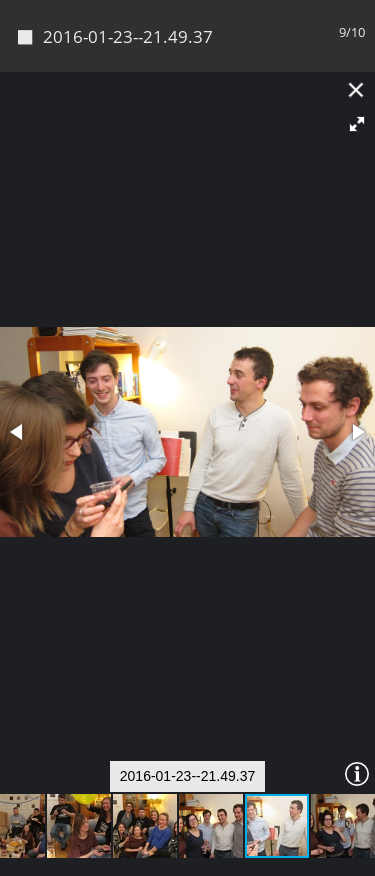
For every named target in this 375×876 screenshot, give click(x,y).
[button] (357, 124)
